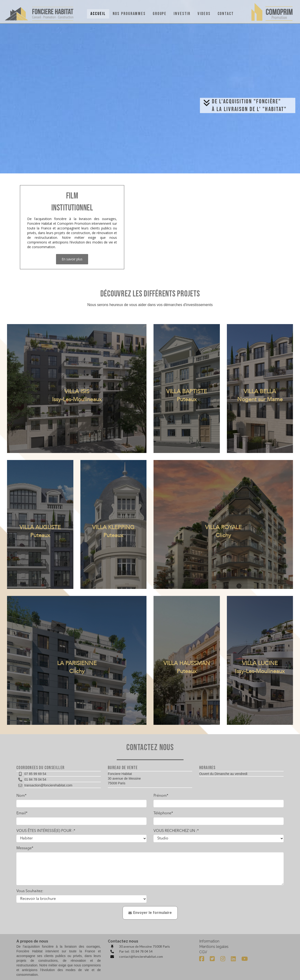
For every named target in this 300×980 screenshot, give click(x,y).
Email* (22, 813)
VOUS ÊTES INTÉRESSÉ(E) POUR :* (46, 831)
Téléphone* (163, 813)
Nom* (21, 796)
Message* (25, 848)
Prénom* (161, 796)
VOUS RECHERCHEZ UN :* (176, 831)
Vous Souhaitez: (30, 891)
